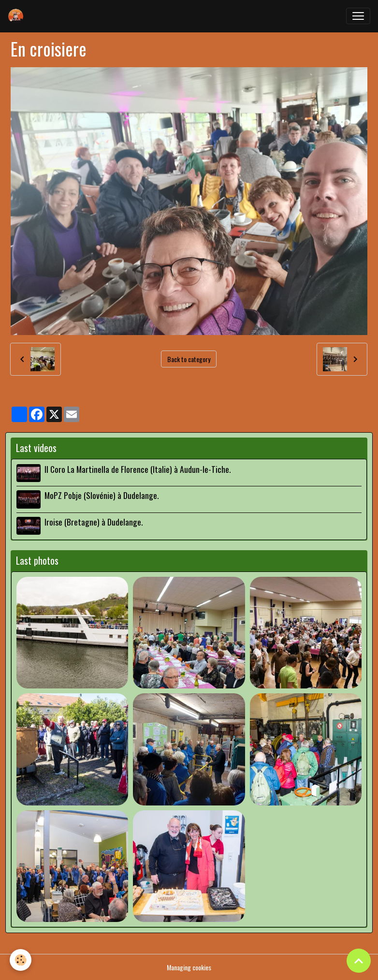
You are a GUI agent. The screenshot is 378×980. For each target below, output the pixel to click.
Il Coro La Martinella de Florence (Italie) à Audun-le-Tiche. (138, 469)
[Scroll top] (359, 961)
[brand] (18, 16)
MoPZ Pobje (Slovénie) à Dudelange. (102, 495)
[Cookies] (21, 960)
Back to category (189, 359)
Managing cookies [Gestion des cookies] (189, 967)
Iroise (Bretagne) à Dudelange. (94, 522)
